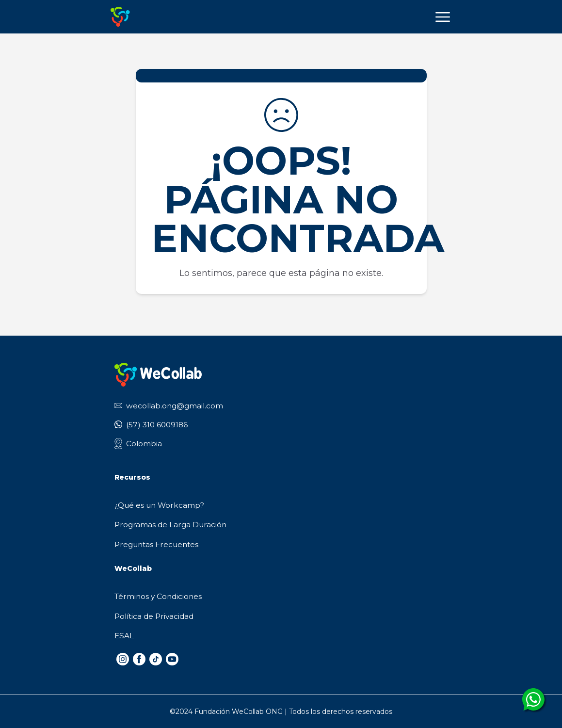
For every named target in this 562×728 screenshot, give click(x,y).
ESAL (124, 636)
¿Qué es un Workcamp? (159, 505)
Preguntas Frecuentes (156, 544)
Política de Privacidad (154, 616)
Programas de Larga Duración (170, 525)
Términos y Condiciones (158, 596)
